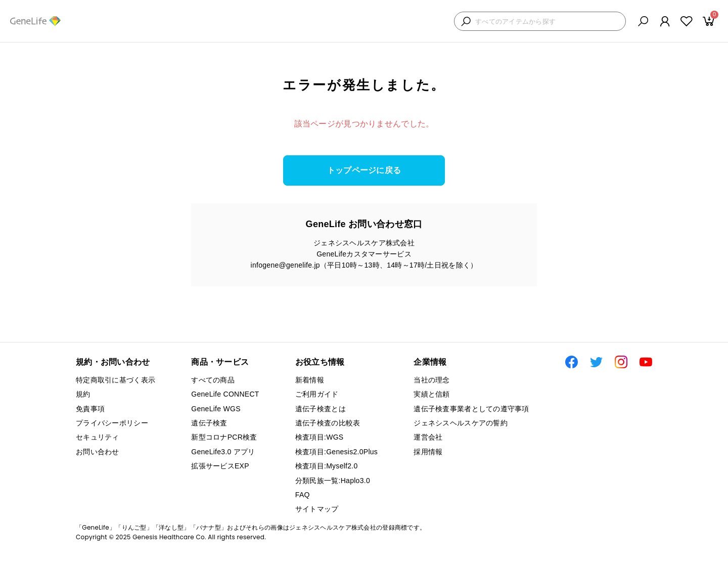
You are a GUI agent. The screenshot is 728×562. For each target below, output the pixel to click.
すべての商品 (213, 380)
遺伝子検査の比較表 (328, 423)
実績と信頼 (431, 394)
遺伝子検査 (209, 423)
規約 (83, 394)
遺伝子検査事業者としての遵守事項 (471, 409)
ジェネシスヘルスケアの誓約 (461, 423)
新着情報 (310, 380)
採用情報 (428, 452)
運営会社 (428, 437)
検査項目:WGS (320, 437)
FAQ (303, 495)
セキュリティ (98, 437)
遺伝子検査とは (321, 409)
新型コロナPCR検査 (224, 437)
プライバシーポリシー (112, 423)
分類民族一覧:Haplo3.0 (333, 481)
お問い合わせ (98, 452)
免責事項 (90, 409)
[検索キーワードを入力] (548, 21)
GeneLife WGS (216, 409)
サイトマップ (317, 509)
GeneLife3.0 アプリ (223, 452)
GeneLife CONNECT (225, 394)
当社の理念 (431, 380)
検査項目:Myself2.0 (327, 466)
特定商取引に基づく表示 (116, 380)
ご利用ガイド (317, 394)
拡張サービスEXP (220, 466)
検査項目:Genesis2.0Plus (336, 452)
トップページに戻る (364, 170)
